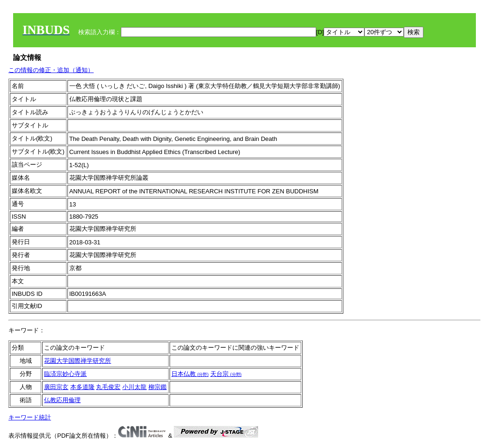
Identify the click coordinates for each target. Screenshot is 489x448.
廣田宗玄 (56, 387)
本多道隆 (82, 387)
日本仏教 (190, 374)
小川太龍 (134, 387)
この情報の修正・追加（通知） (51, 70)
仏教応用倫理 (62, 400)
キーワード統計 (30, 417)
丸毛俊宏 (108, 387)
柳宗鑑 (158, 387)
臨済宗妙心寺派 (65, 374)
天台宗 (226, 374)
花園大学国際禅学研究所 (78, 361)
